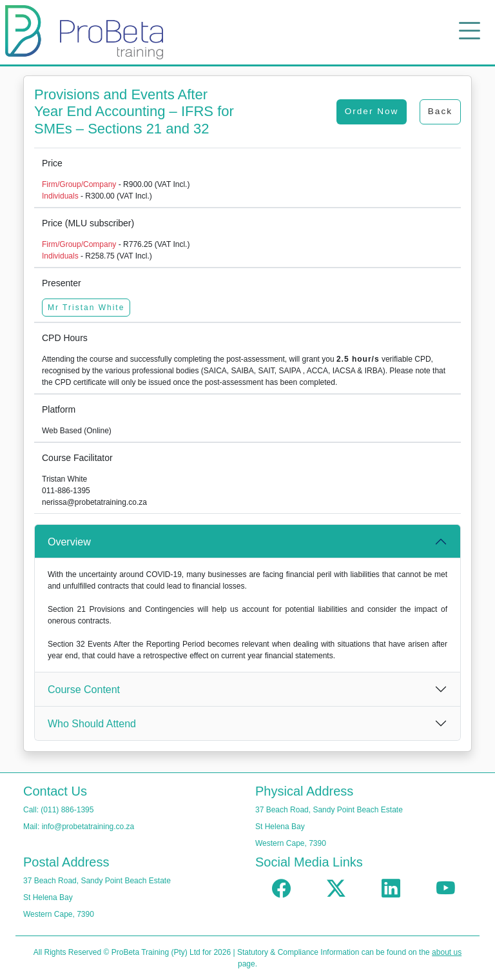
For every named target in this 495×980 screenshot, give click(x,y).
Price (52, 163)
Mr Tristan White (86, 308)
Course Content (84, 690)
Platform (59, 409)
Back (440, 111)
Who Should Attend (92, 724)
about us (447, 952)
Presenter (62, 283)
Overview (69, 542)
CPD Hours (65, 338)
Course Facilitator (77, 458)
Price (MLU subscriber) (88, 223)
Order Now (372, 111)
